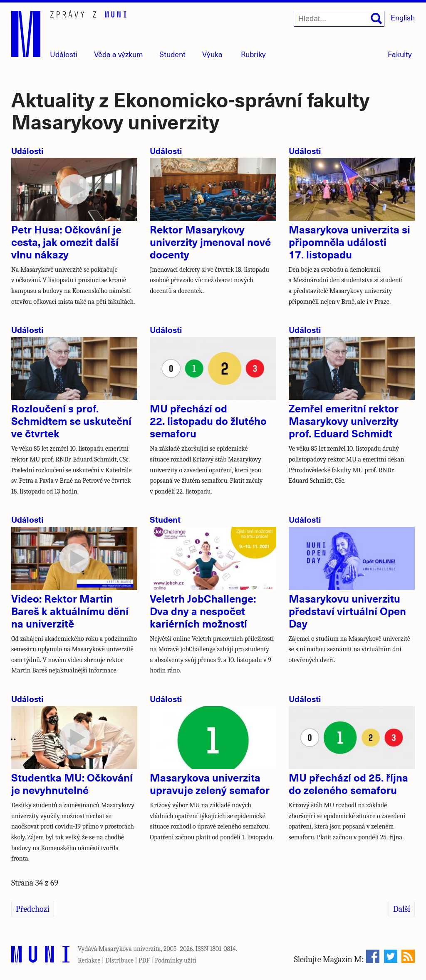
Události (64, 54)
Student (172, 54)
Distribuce (119, 960)
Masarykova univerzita (130, 949)
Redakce (89, 960)
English (403, 17)
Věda (119, 54)
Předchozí (33, 909)
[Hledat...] (339, 19)
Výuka (212, 54)
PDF (144, 960)
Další (402, 909)
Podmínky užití (176, 960)
